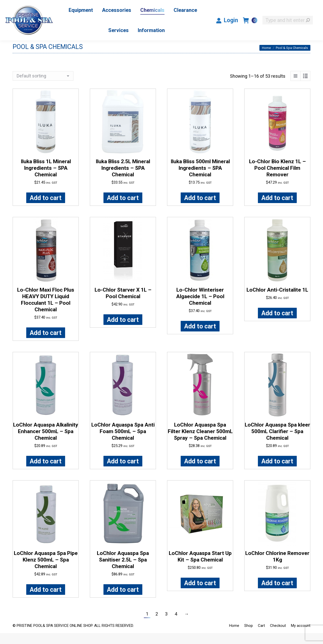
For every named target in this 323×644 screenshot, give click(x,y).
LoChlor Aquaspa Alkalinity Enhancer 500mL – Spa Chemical (46, 442)
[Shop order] (43, 87)
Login (227, 31)
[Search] (288, 31)
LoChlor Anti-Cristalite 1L (277, 301)
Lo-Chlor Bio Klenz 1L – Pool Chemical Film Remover (277, 179)
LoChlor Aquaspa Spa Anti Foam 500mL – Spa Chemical (123, 442)
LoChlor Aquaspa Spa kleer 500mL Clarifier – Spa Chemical (277, 442)
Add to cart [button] (46, 209)
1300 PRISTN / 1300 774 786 (248, 5)
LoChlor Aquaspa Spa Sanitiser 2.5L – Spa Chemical (123, 571)
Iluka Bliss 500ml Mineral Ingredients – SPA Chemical (200, 179)
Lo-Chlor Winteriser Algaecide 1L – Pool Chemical (200, 307)
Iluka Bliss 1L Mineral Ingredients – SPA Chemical (46, 179)
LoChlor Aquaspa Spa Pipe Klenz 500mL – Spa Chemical (46, 571)
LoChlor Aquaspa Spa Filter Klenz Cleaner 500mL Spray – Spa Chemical (200, 442)
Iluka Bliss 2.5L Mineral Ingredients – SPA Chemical (123, 179)
